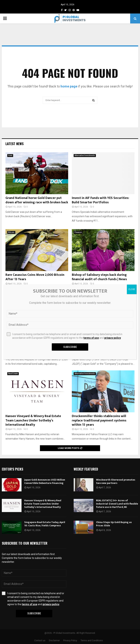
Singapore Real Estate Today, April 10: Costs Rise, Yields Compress (45, 524)
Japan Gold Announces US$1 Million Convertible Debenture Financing (45, 481)
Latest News (14, 144)
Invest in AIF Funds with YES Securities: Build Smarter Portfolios (100, 200)
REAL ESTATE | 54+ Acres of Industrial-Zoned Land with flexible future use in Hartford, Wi (117, 504)
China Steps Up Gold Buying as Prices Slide (114, 524)
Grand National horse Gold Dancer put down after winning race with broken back (37, 200)
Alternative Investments (85, 155)
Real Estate (13, 374)
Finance (78, 232)
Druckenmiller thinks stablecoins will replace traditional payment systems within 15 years (99, 420)
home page (69, 86)
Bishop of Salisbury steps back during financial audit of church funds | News (99, 277)
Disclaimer (54, 641)
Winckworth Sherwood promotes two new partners (116, 481)
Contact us (40, 641)
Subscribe (34, 613)
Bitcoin (11, 232)
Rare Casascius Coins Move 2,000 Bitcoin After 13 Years (35, 277)
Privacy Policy (70, 641)
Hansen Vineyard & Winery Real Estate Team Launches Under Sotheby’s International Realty (33, 420)
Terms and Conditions (92, 641)
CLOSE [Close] (132, 289)
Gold (10, 155)
